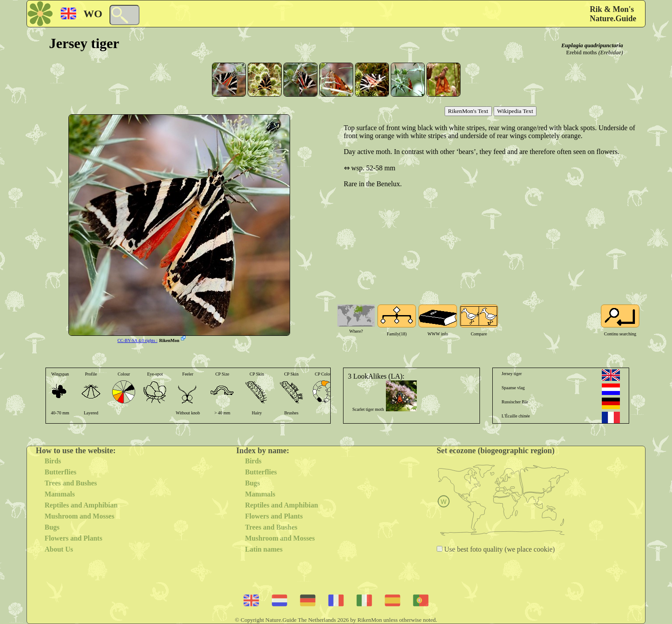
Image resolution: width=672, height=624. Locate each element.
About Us (59, 549)
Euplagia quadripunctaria (592, 45)
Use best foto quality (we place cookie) (499, 549)
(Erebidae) (611, 52)
